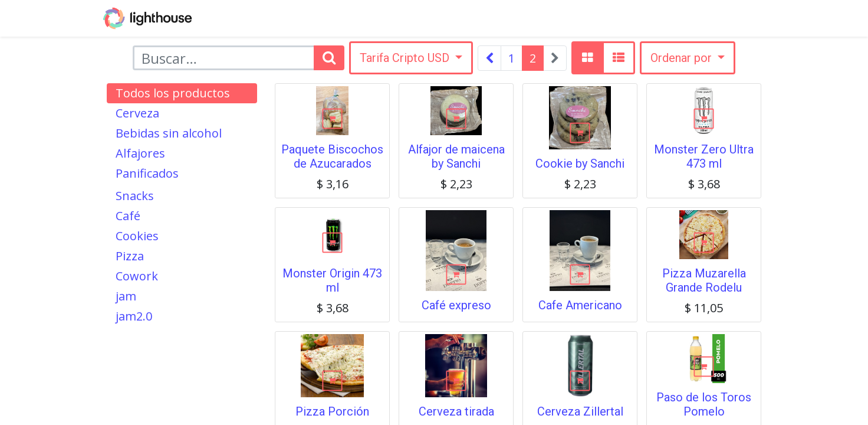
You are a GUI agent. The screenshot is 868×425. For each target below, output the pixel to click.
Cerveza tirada (456, 411)
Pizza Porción (332, 411)
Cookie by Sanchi (580, 164)
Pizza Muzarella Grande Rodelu (704, 280)
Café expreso (456, 305)
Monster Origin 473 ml (332, 280)
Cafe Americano (580, 305)
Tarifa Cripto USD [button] (406, 58)
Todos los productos (173, 93)
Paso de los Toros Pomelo (704, 404)
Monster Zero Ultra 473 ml (704, 156)
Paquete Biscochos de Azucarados (332, 156)
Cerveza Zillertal (580, 411)
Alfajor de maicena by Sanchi (456, 156)
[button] (688, 58)
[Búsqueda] (329, 58)
